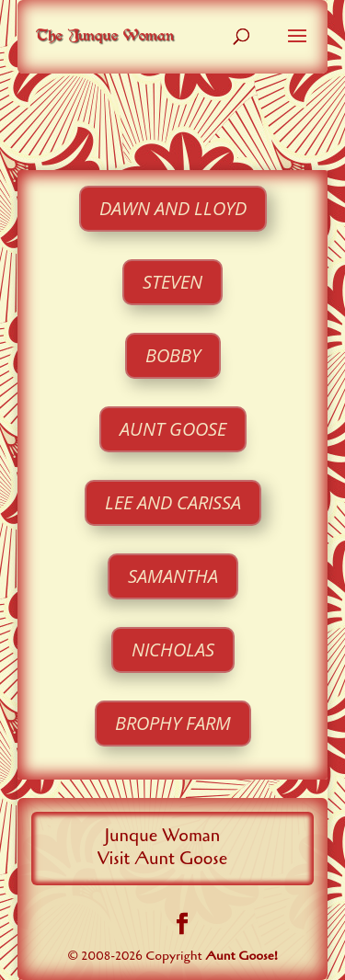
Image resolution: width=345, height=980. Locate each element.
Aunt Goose (173, 429)
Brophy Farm (173, 723)
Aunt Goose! (241, 956)
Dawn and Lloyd (173, 208)
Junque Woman (162, 836)
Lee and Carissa (173, 502)
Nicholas (173, 650)
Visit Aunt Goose (163, 859)
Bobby (173, 355)
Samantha (173, 576)
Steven (172, 282)
